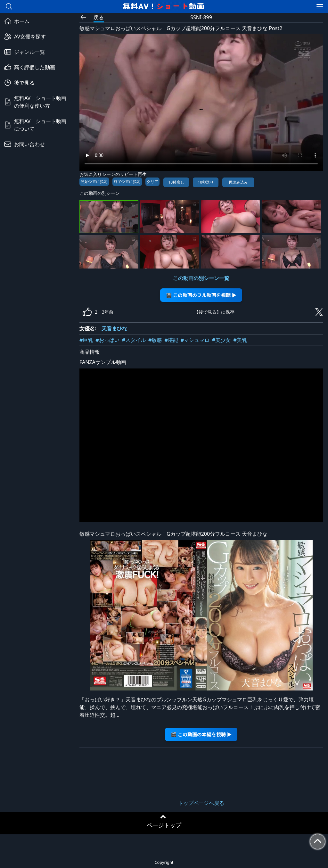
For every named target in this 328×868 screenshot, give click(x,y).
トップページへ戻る (201, 803)
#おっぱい (107, 340)
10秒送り (206, 182)
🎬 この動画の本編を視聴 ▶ (201, 734)
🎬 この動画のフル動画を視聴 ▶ (201, 295)
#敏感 (155, 340)
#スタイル (134, 340)
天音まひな (114, 328)
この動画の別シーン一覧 (201, 278)
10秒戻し (176, 182)
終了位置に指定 (127, 182)
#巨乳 (86, 340)
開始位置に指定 (94, 182)
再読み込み (238, 182)
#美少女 (221, 340)
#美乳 (240, 340)
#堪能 (171, 340)
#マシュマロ (195, 340)
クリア (152, 182)
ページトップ (164, 825)
